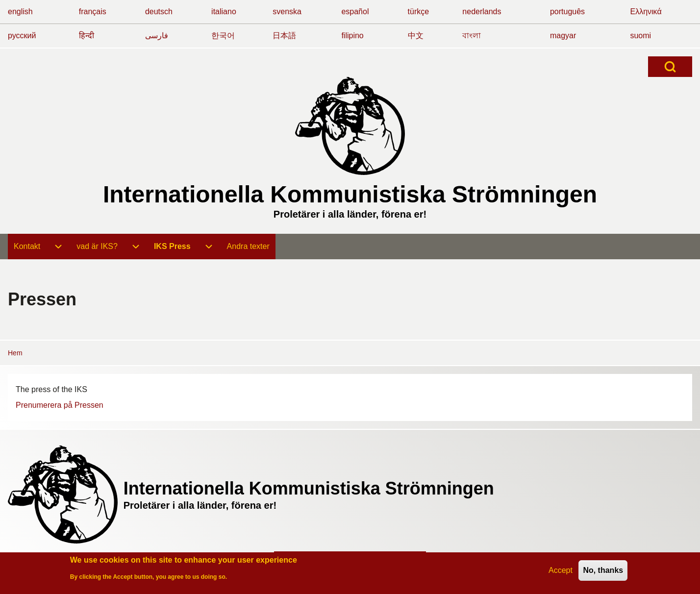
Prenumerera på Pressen (60, 405)
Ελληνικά (646, 12)
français (93, 12)
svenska (287, 12)
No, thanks (603, 573)
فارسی (157, 36)
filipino (352, 36)
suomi (640, 36)
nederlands (482, 12)
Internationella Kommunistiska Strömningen (350, 194)
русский (22, 36)
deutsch (159, 12)
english (20, 12)
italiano (224, 12)
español (355, 12)
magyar (563, 36)
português (567, 12)
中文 (416, 36)
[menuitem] (27, 247)
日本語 (284, 36)
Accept (561, 573)
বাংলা (472, 36)
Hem (15, 353)
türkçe (419, 12)
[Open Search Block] (670, 67)
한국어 (223, 36)
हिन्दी (87, 36)
